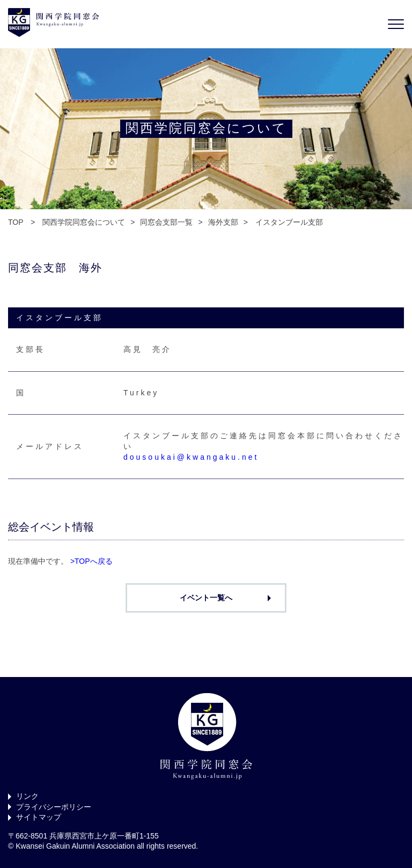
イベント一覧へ (206, 598)
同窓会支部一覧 (166, 222)
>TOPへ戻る (91, 561)
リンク (27, 796)
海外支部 (223, 222)
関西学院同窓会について (84, 222)
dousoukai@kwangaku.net (191, 457)
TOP (16, 222)
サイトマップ (39, 817)
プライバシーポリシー (54, 807)
